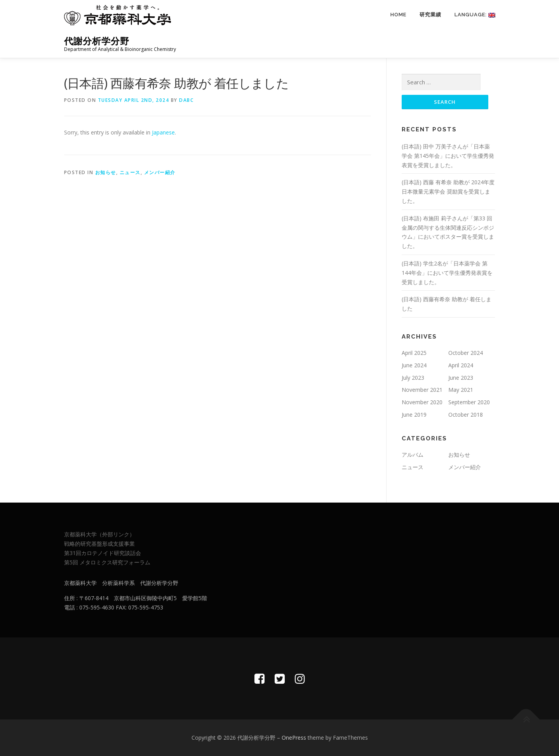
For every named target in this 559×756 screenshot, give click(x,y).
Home (398, 15)
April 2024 (461, 365)
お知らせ (106, 172)
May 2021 (461, 390)
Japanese (163, 132)
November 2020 (422, 402)
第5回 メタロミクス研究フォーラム (107, 562)
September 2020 (469, 402)
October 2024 (466, 353)
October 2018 (466, 415)
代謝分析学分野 (97, 41)
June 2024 (414, 365)
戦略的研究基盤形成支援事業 (99, 544)
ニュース (130, 172)
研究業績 (430, 15)
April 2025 (414, 353)
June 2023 (461, 378)
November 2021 (422, 390)
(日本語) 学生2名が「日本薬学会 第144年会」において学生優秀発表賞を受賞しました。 (447, 273)
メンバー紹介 (160, 172)
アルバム (413, 455)
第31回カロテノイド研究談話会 (103, 553)
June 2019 (414, 415)
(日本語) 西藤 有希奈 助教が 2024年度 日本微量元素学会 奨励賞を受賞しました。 (448, 191)
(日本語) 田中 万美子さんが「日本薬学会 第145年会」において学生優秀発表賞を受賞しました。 (448, 156)
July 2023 (413, 378)
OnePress (294, 738)
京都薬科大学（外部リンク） (99, 534)
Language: (475, 15)
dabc (186, 100)
